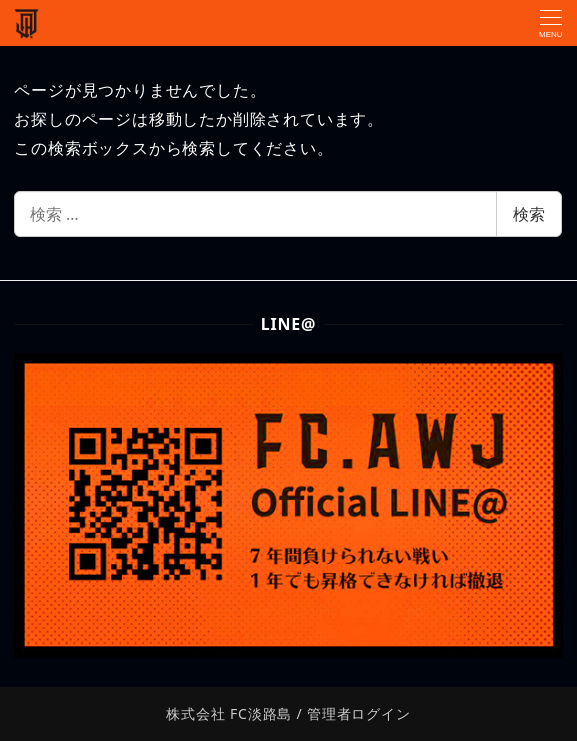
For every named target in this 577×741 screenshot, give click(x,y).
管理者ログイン (359, 713)
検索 (529, 214)
